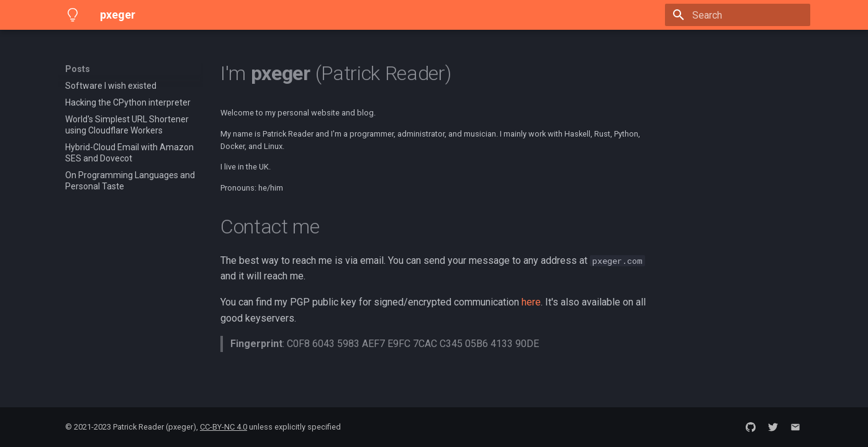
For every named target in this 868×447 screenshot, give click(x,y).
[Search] (738, 15)
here (531, 302)
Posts (78, 69)
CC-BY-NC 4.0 (224, 427)
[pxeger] (73, 15)
